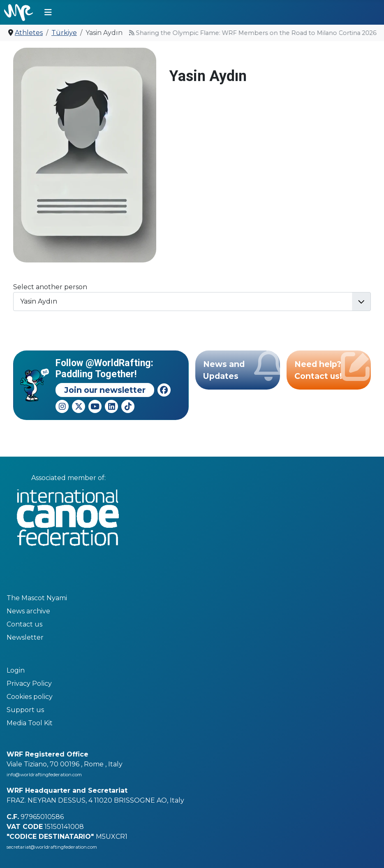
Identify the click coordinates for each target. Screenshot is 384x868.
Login (16, 670)
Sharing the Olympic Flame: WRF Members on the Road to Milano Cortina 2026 (235, 33)
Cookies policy (30, 697)
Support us (25, 710)
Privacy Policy (29, 683)
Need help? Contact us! (333, 367)
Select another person (50, 287)
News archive (28, 611)
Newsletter (25, 637)
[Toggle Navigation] (48, 12)
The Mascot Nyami (37, 598)
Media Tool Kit (30, 723)
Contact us (24, 624)
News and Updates (241, 367)
